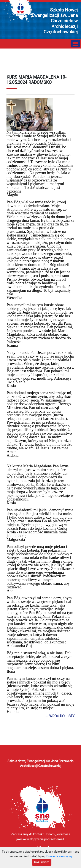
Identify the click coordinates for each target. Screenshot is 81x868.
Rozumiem (42, 862)
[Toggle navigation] (75, 44)
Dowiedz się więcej (59, 856)
